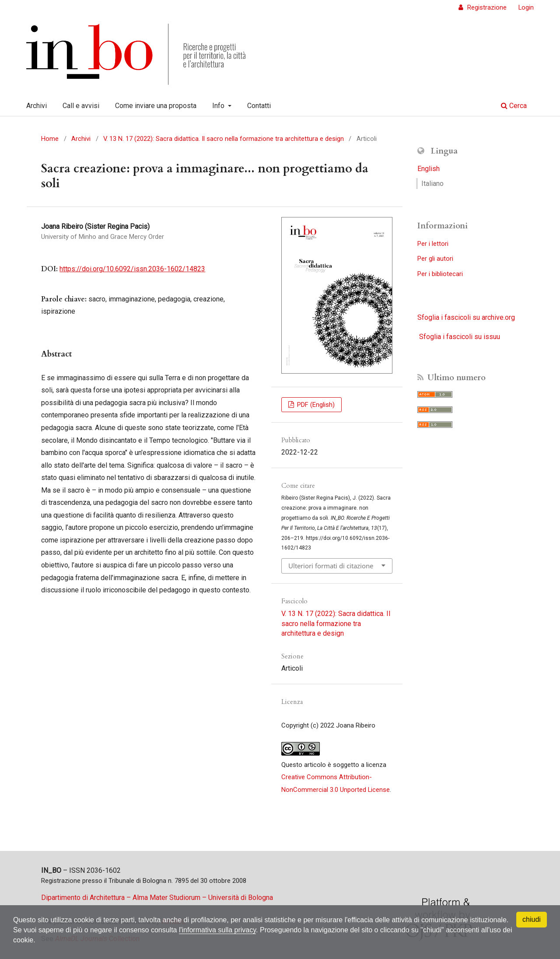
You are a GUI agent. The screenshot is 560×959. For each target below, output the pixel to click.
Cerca (514, 106)
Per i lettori (433, 244)
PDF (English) (315, 405)
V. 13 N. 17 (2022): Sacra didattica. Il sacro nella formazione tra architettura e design (224, 139)
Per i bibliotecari (440, 274)
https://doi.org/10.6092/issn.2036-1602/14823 (132, 269)
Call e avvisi (81, 106)
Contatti (259, 106)
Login (526, 7)
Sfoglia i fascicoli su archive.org (466, 317)
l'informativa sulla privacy (217, 930)
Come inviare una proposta (156, 106)
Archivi (37, 106)
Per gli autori (435, 259)
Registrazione (486, 7)
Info (219, 106)
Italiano (432, 184)
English (429, 169)
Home (50, 139)
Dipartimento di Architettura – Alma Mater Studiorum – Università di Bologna (157, 898)
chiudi (532, 919)
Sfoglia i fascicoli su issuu (460, 337)
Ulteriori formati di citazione (331, 566)
